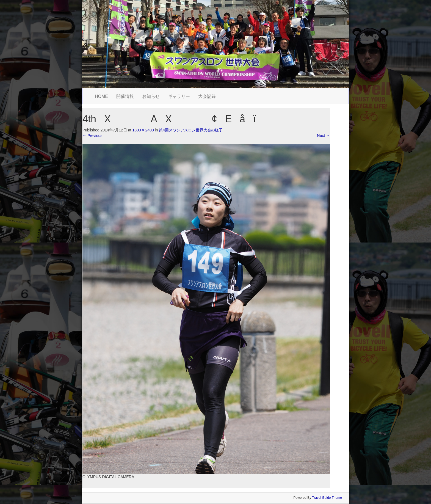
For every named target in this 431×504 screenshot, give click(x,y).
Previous (92, 136)
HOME (101, 96)
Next (323, 136)
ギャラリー (179, 96)
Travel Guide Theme (327, 498)
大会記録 (207, 96)
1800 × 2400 (143, 130)
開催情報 (125, 96)
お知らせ (151, 96)
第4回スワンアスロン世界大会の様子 (191, 130)
